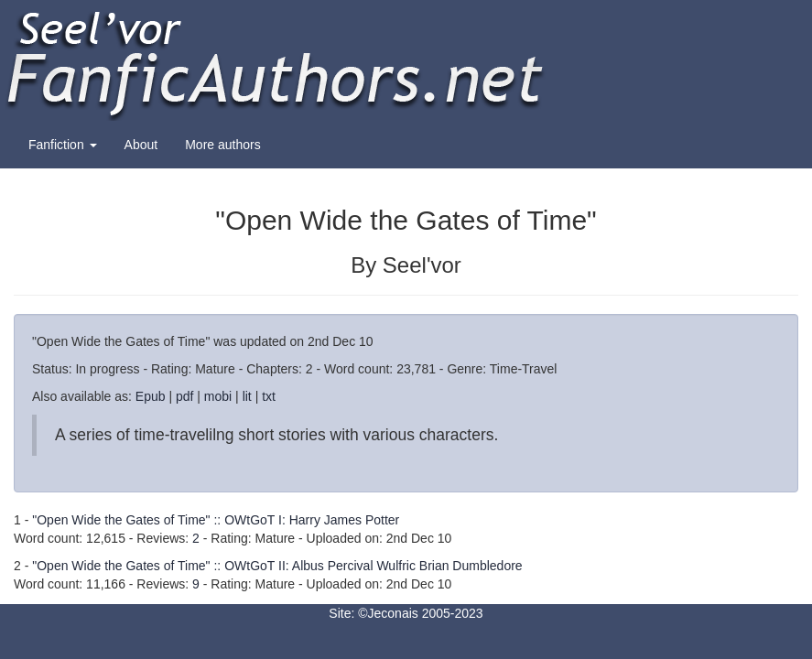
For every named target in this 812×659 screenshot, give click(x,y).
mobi (218, 396)
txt (269, 396)
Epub (151, 396)
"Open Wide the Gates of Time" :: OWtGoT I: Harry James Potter (216, 520)
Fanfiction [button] (63, 145)
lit (247, 396)
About (141, 145)
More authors (222, 145)
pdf (184, 396)
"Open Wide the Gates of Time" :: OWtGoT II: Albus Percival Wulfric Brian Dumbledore (277, 566)
